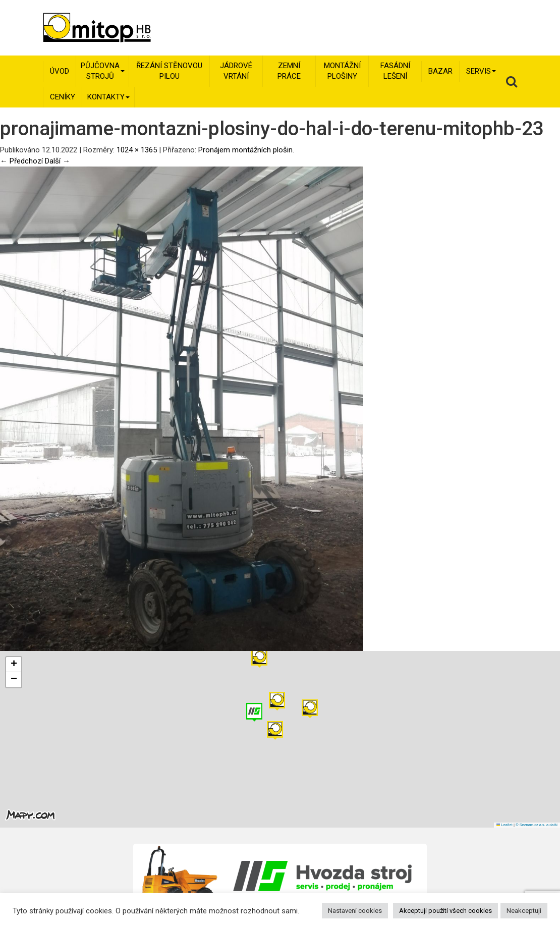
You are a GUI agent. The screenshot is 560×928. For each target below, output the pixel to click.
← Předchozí (21, 161)
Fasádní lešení (395, 71)
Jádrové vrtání (236, 71)
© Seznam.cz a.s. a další (537, 825)
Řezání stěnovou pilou (169, 71)
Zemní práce (289, 71)
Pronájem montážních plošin (245, 150)
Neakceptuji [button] (524, 911)
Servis (481, 71)
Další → (58, 161)
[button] (310, 709)
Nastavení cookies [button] (355, 911)
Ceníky (63, 97)
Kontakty (108, 97)
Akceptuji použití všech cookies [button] (445, 911)
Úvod (60, 71)
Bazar (440, 71)
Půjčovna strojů (103, 71)
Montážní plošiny (342, 71)
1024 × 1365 (137, 150)
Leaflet (505, 825)
